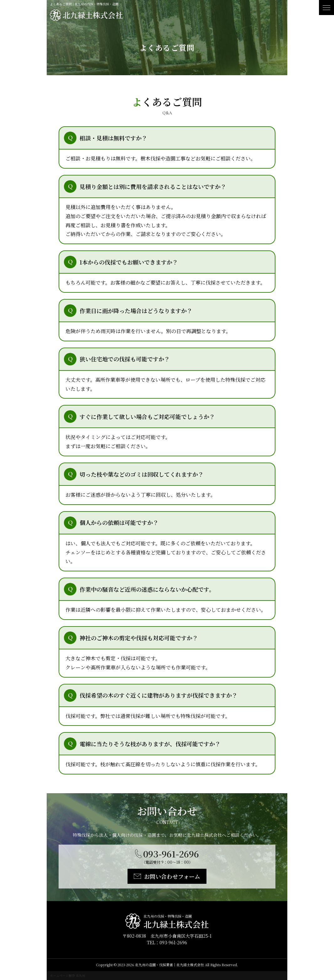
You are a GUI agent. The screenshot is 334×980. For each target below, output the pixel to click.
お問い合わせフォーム (172, 876)
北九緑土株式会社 (93, 15)
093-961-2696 (171, 854)
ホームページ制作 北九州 (68, 975)
